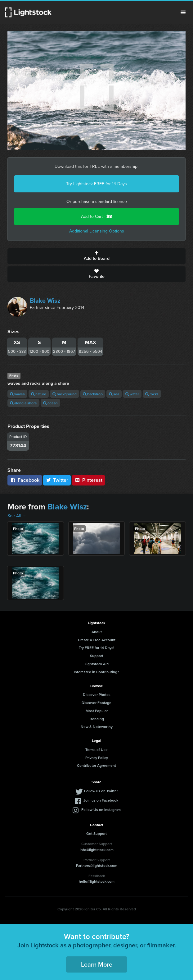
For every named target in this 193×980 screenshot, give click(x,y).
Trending (96, 719)
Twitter (57, 480)
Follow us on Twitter (101, 791)
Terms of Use (96, 750)
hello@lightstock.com (97, 881)
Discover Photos (97, 695)
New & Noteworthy (97, 727)
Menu (183, 12)
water (132, 394)
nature (39, 394)
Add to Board (96, 256)
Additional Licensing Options (97, 231)
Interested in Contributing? (96, 672)
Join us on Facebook (101, 800)
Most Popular (97, 711)
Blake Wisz (45, 301)
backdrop (93, 394)
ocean (50, 403)
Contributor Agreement (96, 765)
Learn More (97, 964)
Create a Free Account (97, 640)
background (65, 394)
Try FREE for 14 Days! (96, 648)
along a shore (23, 403)
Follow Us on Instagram (101, 810)
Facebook (25, 480)
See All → (17, 516)
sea (114, 394)
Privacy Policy (97, 758)
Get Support (96, 833)
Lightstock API (97, 664)
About (97, 632)
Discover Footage (96, 703)
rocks (152, 394)
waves (17, 394)
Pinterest (88, 480)
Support (97, 656)
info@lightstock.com (97, 850)
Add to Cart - (96, 216)
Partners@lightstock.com (97, 865)
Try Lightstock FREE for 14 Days (96, 184)
